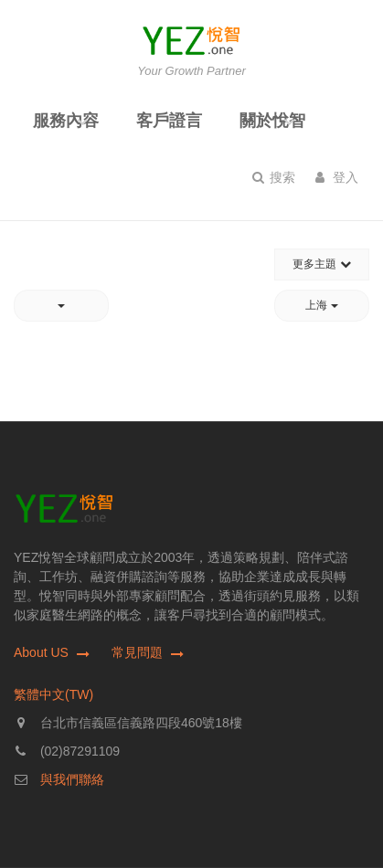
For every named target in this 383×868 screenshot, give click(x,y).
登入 (337, 177)
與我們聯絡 (72, 779)
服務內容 (66, 121)
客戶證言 (169, 121)
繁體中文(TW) (53, 694)
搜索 (274, 177)
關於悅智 (272, 121)
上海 (321, 305)
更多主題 (321, 264)
